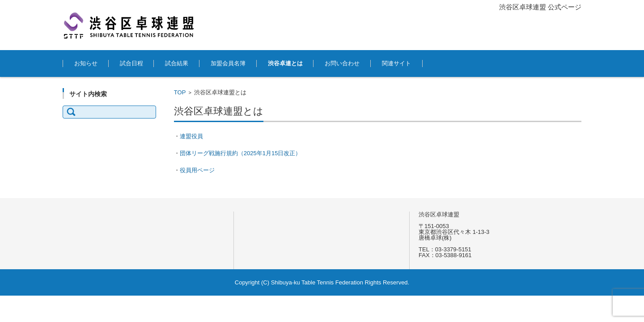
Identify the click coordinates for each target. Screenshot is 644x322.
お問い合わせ (342, 63)
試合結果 (177, 63)
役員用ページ (197, 170)
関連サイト (396, 63)
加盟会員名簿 (228, 63)
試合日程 (131, 63)
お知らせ (86, 63)
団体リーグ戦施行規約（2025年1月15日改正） (241, 153)
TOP (180, 92)
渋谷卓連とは (285, 63)
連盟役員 (191, 136)
